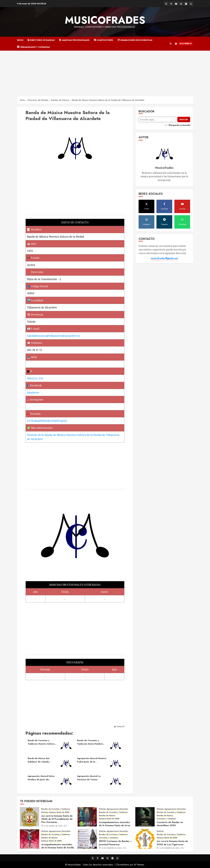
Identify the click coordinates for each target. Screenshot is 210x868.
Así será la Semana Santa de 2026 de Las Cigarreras (172, 843)
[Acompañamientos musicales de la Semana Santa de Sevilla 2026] (30, 839)
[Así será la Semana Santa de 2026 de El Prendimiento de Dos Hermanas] (30, 817)
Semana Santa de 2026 (59, 812)
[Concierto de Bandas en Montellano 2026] (145, 817)
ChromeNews (123, 865)
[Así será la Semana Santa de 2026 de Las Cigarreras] (145, 839)
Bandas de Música (107, 816)
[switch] (166, 125)
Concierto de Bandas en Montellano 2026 (170, 824)
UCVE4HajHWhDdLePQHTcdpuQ (47, 421)
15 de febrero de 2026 (112, 848)
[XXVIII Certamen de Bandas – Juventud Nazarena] (87, 839)
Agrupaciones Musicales (117, 809)
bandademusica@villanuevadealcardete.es (54, 336)
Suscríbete (183, 44)
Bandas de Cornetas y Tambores (56, 809)
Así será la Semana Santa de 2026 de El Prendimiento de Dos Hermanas (57, 819)
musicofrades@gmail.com (164, 258)
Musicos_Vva (35, 378)
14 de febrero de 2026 (169, 848)
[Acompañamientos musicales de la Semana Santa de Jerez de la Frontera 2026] (87, 817)
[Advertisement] (105, 72)
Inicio (20, 40)
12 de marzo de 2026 (53, 826)
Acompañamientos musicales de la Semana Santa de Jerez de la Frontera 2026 (115, 825)
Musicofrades (105, 20)
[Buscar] (184, 119)
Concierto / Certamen (166, 819)
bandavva (33, 392)
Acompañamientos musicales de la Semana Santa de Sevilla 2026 (58, 848)
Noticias (45, 812)
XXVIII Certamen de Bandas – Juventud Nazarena (115, 843)
